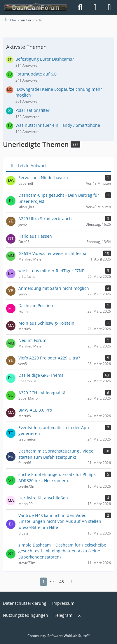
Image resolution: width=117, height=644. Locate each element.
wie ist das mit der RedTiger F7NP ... (54, 271)
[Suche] (80, 7)
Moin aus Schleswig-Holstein (46, 323)
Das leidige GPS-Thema (41, 375)
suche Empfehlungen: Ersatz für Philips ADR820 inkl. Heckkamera (57, 477)
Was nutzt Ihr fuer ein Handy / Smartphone (58, 125)
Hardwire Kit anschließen (43, 498)
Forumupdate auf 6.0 (36, 74)
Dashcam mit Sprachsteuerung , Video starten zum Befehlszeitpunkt (56, 454)
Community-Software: (58, 636)
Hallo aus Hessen (35, 236)
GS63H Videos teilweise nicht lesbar (53, 253)
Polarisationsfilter (33, 110)
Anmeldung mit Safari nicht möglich (54, 288)
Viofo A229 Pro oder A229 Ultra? (49, 358)
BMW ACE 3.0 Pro (35, 410)
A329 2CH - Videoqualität (43, 393)
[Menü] (109, 7)
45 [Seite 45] (62, 582)
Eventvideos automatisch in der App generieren (54, 431)
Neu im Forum (32, 340)
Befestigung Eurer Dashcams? (45, 59)
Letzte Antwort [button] (32, 166)
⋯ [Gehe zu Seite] (52, 582)
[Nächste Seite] (72, 582)
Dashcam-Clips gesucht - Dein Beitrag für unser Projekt (59, 198)
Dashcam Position (36, 305)
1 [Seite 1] (43, 582)
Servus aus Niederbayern (43, 178)
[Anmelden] (95, 7)
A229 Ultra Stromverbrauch (45, 219)
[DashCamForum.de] (36, 7)
